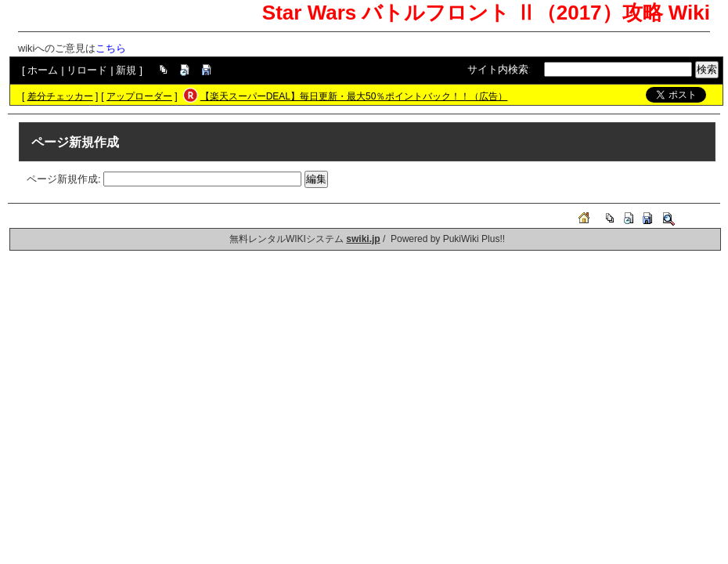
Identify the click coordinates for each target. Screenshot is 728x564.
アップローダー (139, 96)
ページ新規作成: (64, 179)
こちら (111, 48)
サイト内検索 (498, 69)
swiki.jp (363, 239)
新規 (126, 70)
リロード (87, 70)
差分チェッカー (60, 96)
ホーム (43, 70)
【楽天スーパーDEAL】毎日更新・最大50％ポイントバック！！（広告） (354, 96)
